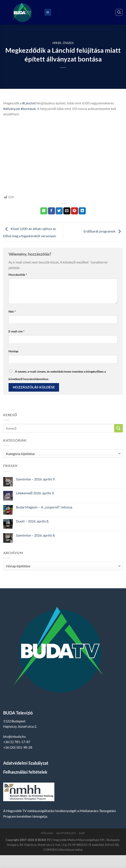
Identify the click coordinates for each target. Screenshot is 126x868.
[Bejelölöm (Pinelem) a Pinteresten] (75, 211)
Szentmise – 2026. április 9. (36, 479)
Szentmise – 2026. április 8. (36, 535)
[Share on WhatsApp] (44, 211)
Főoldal (47, 833)
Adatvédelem (66, 833)
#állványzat (12, 109)
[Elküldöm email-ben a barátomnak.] (67, 211)
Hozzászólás (18, 274)
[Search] (119, 12)
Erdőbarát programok (103, 231)
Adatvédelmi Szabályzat (26, 763)
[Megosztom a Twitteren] (59, 211)
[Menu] (48, 12)
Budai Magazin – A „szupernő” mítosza (44, 507)
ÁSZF (82, 833)
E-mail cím (17, 331)
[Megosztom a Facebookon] (51, 211)
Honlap (13, 351)
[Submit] (119, 428)
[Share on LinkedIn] (82, 211)
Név (12, 311)
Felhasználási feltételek (25, 772)
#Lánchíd (29, 103)
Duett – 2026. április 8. (33, 521)
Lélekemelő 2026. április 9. (35, 493)
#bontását (28, 109)
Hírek (57, 43)
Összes (68, 43)
